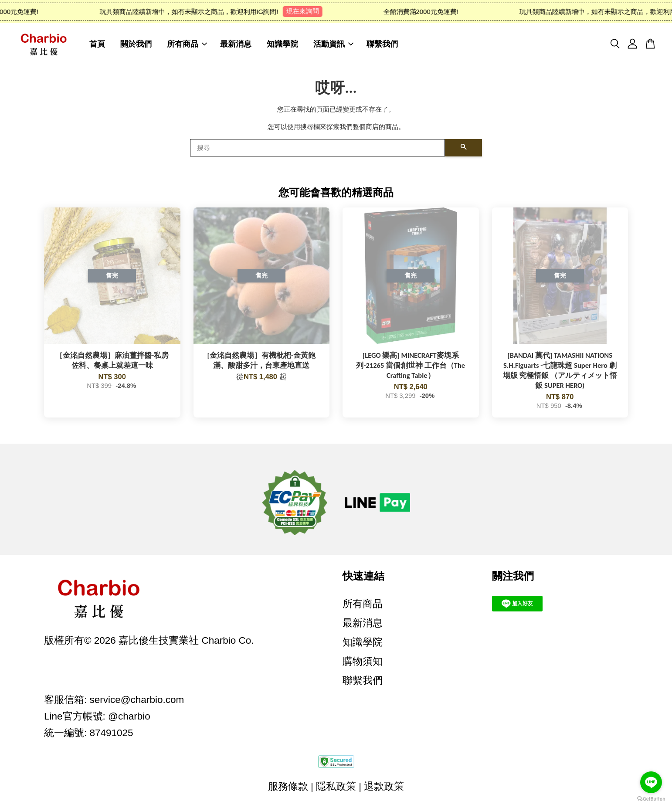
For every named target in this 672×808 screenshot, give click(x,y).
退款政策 (384, 786)
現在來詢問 (309, 11)
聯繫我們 (382, 44)
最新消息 (236, 44)
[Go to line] (651, 782)
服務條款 (288, 786)
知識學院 (282, 44)
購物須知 (363, 661)
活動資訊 (333, 44)
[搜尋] (317, 148)
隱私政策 (336, 786)
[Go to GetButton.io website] (651, 799)
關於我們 (136, 44)
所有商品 (187, 44)
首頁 (97, 44)
